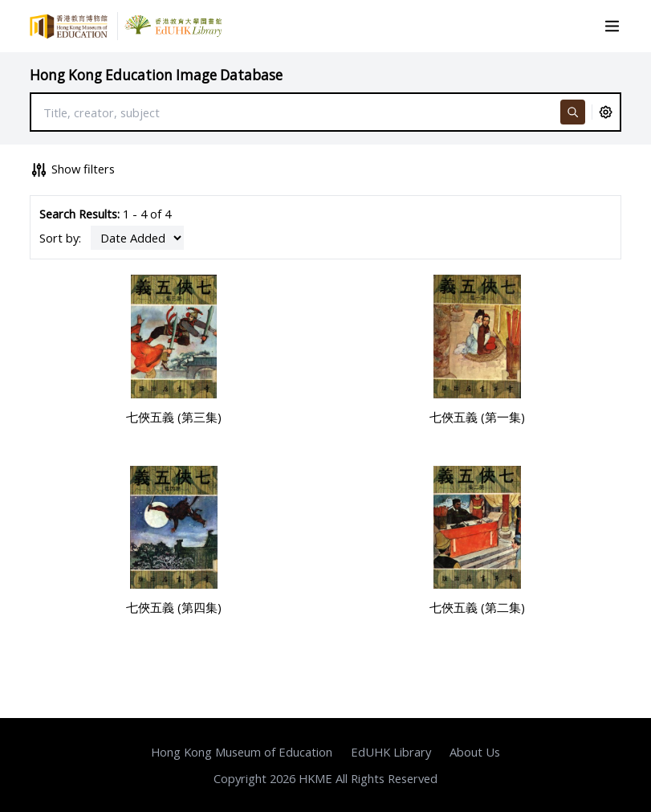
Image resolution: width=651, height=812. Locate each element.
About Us (475, 752)
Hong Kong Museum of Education (242, 752)
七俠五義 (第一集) (477, 417)
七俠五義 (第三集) (174, 417)
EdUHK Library (391, 752)
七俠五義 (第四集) (174, 607)
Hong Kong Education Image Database (156, 75)
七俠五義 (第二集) (477, 607)
